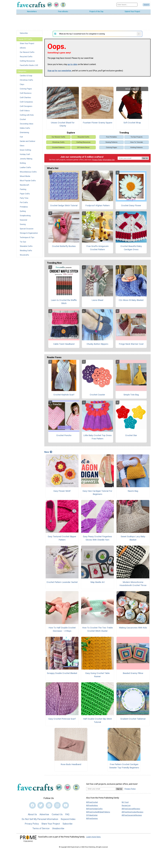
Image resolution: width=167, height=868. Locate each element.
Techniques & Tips (27, 237)
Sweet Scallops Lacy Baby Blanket (133, 538)
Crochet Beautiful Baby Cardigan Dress (131, 248)
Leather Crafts (25, 167)
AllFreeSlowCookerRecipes (132, 812)
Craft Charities (25, 97)
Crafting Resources (27, 61)
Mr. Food (125, 802)
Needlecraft (24, 185)
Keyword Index (68, 819)
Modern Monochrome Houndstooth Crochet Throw (133, 584)
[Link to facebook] (32, 805)
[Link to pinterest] (49, 805)
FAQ (67, 814)
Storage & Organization (29, 233)
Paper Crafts (25, 194)
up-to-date (72, 64)
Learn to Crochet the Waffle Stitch (64, 302)
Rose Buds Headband (71, 764)
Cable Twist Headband (64, 344)
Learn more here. (94, 837)
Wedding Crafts (26, 251)
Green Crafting (25, 150)
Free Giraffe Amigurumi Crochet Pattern (97, 248)
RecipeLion (126, 805)
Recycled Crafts (26, 57)
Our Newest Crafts (27, 52)
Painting (23, 189)
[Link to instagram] (57, 805)
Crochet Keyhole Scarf (64, 395)
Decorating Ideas (27, 124)
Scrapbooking (25, 216)
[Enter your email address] (101, 789)
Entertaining (24, 132)
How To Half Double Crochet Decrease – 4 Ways (62, 629)
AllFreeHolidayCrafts (94, 809)
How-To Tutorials (137, 142)
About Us (32, 814)
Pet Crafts (24, 202)
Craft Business (26, 93)
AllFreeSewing (92, 818)
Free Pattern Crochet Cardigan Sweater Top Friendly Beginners (124, 766)
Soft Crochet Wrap (132, 123)
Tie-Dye (23, 242)
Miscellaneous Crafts (28, 172)
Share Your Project (27, 43)
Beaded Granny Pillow (133, 673)
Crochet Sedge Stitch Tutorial (64, 205)
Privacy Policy (97, 160)
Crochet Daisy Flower (131, 205)
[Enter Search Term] (127, 5)
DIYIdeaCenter (92, 815)
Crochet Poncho (64, 435)
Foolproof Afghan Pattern (97, 205)
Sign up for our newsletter (59, 71)
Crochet (23, 119)
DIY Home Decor (83, 148)
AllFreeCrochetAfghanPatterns (98, 812)
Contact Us (57, 814)
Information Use (109, 160)
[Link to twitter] (41, 805)
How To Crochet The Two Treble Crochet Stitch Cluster (97, 629)
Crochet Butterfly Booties (64, 246)
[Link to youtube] (66, 805)
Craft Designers (26, 106)
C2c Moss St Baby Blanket (131, 300)
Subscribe (24, 33)
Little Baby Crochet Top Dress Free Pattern (97, 437)
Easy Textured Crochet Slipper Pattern (62, 538)
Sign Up (145, 158)
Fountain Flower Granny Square (97, 123)
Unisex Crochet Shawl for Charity (63, 124)
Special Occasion (27, 229)
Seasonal (23, 220)
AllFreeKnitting (92, 805)
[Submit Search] (146, 5)
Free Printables (111, 137)
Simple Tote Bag (131, 395)
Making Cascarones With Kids (133, 628)
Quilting (23, 211)
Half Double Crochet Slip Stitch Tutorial (97, 720)
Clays (22, 84)
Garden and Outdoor (28, 141)
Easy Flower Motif (62, 491)
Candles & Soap (26, 76)
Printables (24, 207)
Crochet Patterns (58, 148)
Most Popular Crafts (28, 181)
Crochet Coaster (97, 395)
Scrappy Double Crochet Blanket (62, 673)
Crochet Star (131, 435)
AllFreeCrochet (92, 802)
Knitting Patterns (137, 148)
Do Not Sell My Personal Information (40, 819)
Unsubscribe (58, 828)
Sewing (23, 224)
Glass (22, 146)
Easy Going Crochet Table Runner (97, 675)
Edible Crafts (25, 128)
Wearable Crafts (26, 246)
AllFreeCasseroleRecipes (132, 815)
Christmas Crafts (26, 80)
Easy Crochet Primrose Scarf (62, 719)
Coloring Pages (26, 89)
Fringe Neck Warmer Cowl (131, 344)
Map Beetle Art (97, 582)
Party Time (24, 198)
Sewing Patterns (111, 142)
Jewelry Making (26, 159)
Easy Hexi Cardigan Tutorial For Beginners (97, 493)
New (48, 452)
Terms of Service (41, 828)
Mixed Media (25, 176)
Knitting (23, 163)
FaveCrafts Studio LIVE (29, 65)
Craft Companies (26, 102)
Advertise (44, 814)
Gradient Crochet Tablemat (133, 719)
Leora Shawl (97, 300)
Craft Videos (25, 111)
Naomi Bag (133, 491)
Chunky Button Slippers (97, 344)
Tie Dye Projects (137, 137)
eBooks (23, 48)
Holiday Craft (25, 154)
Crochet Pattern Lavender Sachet (62, 582)
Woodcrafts (24, 255)
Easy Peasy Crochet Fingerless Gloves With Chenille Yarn (97, 538)
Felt (21, 137)
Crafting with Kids (27, 115)
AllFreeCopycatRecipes (131, 809)
